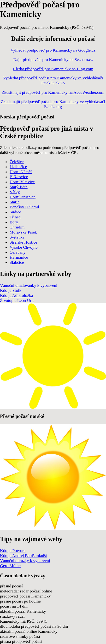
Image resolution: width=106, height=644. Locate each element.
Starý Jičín (19, 187)
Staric (15, 202)
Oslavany (18, 252)
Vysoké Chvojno (24, 247)
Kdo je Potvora (13, 550)
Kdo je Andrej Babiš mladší (23, 556)
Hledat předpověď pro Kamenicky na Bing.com (53, 69)
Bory (14, 222)
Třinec (15, 217)
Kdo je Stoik (11, 290)
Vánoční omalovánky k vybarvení (29, 285)
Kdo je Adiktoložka (17, 295)
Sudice (15, 212)
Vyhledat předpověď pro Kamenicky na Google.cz (53, 50)
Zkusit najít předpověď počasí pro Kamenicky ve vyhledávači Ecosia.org (53, 104)
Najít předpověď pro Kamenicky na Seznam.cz (53, 59)
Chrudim (17, 227)
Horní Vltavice (22, 182)
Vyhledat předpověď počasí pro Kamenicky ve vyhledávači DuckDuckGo (53, 80)
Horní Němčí (21, 172)
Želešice (17, 162)
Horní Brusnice (23, 197)
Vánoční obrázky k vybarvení (25, 561)
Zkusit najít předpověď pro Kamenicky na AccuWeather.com (53, 92)
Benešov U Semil (24, 207)
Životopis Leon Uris (17, 300)
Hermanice (19, 257)
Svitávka (17, 237)
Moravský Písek (23, 232)
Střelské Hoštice (23, 242)
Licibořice (18, 167)
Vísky (15, 192)
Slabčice (17, 262)
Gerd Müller (10, 566)
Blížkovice (19, 177)
